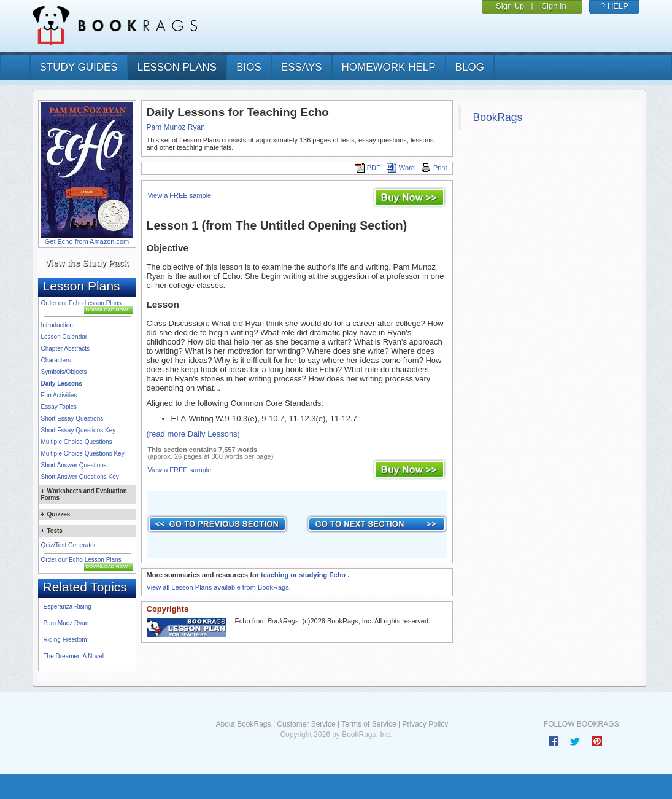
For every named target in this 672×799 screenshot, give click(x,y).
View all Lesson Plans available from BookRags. (219, 587)
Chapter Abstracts (65, 349)
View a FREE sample (180, 195)
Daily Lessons (62, 384)
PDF (368, 168)
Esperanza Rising (68, 606)
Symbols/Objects (64, 372)
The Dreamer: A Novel (74, 656)
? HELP (615, 6)
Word (401, 168)
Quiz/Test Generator (68, 545)
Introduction (57, 325)
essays (302, 67)
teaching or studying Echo (304, 575)
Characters (56, 360)
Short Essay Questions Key (79, 430)
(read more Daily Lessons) (193, 434)
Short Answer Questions (74, 465)
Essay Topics (59, 407)
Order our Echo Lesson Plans (81, 303)
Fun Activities (59, 395)
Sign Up (510, 6)
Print (434, 168)
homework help (389, 67)
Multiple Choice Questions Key (83, 454)
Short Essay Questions (72, 419)
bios (249, 67)
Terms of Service (369, 724)
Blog (470, 67)
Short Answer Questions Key (80, 477)
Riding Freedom (65, 640)
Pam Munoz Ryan (176, 127)
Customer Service (306, 724)
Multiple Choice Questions (77, 442)
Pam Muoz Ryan (66, 623)
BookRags (498, 117)
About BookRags (243, 724)
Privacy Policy (425, 724)
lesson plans (177, 67)
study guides (79, 67)
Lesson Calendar (64, 337)
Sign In (554, 6)
